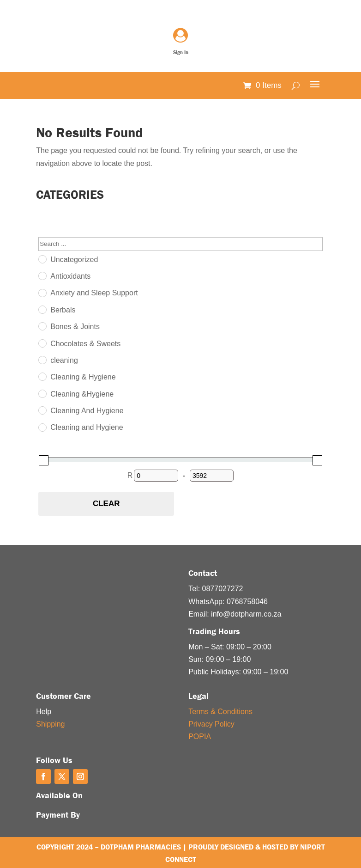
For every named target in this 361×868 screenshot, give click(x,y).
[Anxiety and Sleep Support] (42, 293)
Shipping (50, 724)
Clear (106, 504)
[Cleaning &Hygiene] (42, 393)
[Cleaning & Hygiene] (42, 376)
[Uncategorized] (42, 259)
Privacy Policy (211, 724)
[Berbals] (42, 309)
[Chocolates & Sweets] (42, 343)
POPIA (200, 737)
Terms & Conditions (220, 712)
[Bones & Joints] (42, 326)
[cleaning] (42, 360)
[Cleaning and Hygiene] (42, 427)
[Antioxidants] (42, 275)
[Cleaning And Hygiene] (42, 410)
